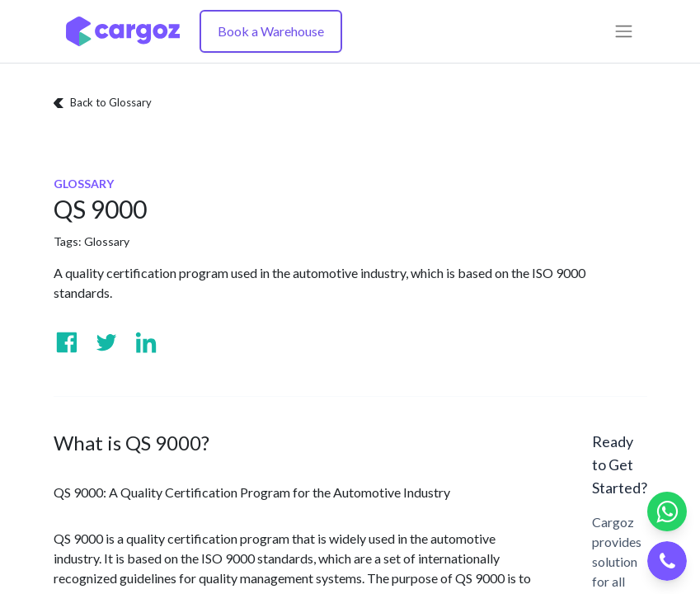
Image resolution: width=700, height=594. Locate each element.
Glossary (107, 241)
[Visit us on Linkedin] (146, 342)
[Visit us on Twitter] (106, 342)
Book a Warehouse (271, 31)
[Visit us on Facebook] (67, 342)
